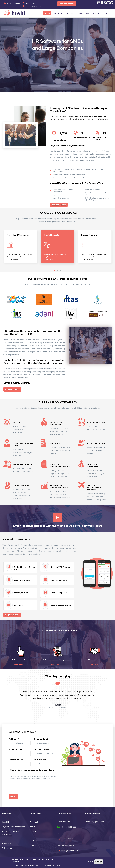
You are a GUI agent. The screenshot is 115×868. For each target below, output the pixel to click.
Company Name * (17, 759)
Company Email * (42, 738)
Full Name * (14, 738)
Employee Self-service (11, 838)
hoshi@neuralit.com (32, 6)
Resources (84, 13)
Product (58, 13)
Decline (89, 862)
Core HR (17, 421)
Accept (99, 862)
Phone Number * (16, 749)
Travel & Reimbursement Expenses (94, 487)
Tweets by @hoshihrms (95, 821)
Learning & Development (93, 465)
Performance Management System (60, 486)
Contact (106, 13)
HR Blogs (34, 831)
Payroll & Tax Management (56, 422)
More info (56, 865)
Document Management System (60, 465)
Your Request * (41, 759)
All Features (7, 847)
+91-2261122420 (67, 838)
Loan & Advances (21, 485)
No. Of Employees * (43, 749)
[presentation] (26, 787)
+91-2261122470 (30, 4)
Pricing (96, 13)
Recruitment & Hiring (22, 463)
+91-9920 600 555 (12, 4)
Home (47, 13)
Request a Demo (67, 4)
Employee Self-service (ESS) (23, 444)
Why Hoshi (70, 13)
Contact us (35, 840)
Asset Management (96, 442)
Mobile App (55, 442)
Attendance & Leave (97, 421)
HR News (33, 835)
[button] (55, 270)
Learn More (19, 663)
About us (34, 826)
